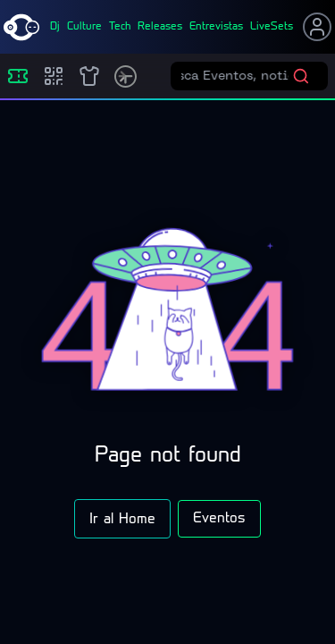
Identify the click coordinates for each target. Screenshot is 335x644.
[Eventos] (18, 76)
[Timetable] (126, 76)
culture (84, 27)
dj (55, 27)
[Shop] (89, 76)
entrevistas (216, 27)
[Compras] (54, 76)
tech (120, 27)
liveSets (272, 27)
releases (160, 27)
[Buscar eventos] (237, 76)
